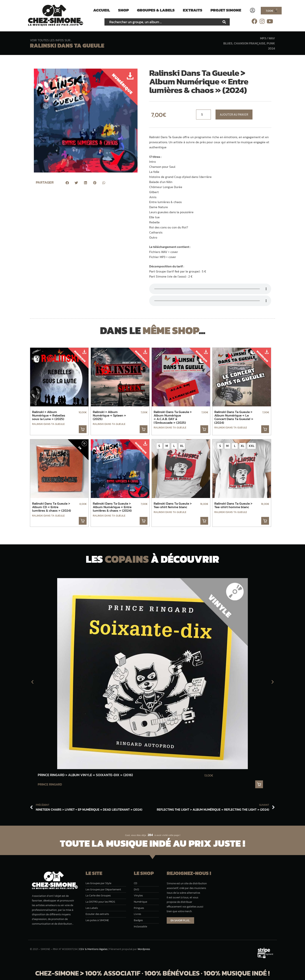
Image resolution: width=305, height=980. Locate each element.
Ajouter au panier (234, 114)
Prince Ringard (50, 784)
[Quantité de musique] (203, 115)
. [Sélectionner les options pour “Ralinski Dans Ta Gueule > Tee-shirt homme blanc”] (265, 521)
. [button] (83, 429)
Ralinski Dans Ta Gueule (67, 46)
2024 (272, 48)
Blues (228, 43)
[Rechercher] (224, 22)
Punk (271, 43)
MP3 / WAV (268, 38)
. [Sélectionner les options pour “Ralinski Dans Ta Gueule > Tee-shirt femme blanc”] (204, 521)
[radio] (159, 446)
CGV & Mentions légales (93, 949)
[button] (67, 183)
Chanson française (250, 43)
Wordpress (144, 949)
